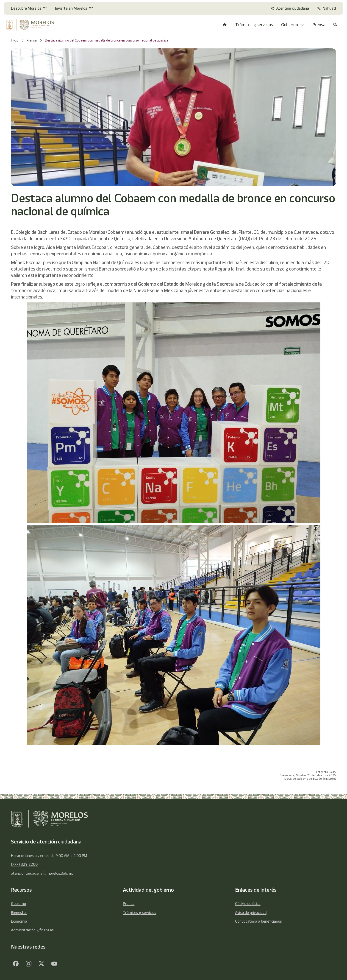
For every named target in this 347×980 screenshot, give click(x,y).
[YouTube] (54, 963)
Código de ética (248, 904)
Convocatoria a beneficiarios (258, 921)
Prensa (129, 904)
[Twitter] (41, 963)
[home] (33, 25)
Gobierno (18, 904)
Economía (19, 921)
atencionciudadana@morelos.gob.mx (42, 873)
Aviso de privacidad (251, 913)
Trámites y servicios (140, 913)
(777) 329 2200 (24, 864)
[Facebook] (16, 963)
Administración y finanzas (32, 930)
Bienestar (19, 913)
